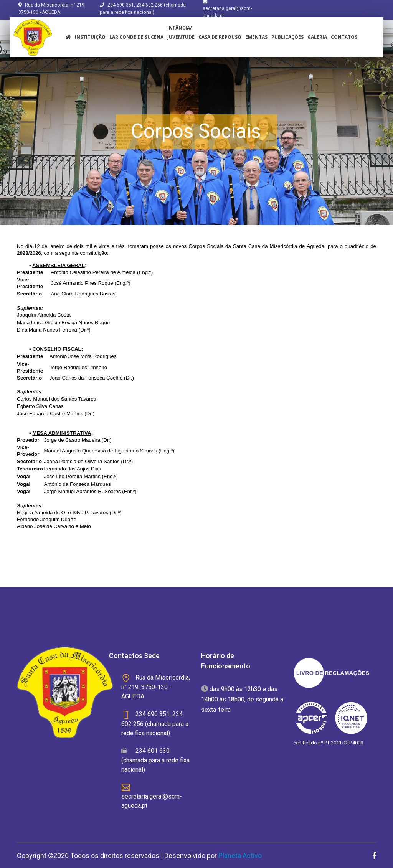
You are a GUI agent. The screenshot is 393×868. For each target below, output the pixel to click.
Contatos (344, 37)
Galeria (317, 37)
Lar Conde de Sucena (136, 37)
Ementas (256, 37)
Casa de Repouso (220, 37)
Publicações (287, 37)
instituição (90, 37)
